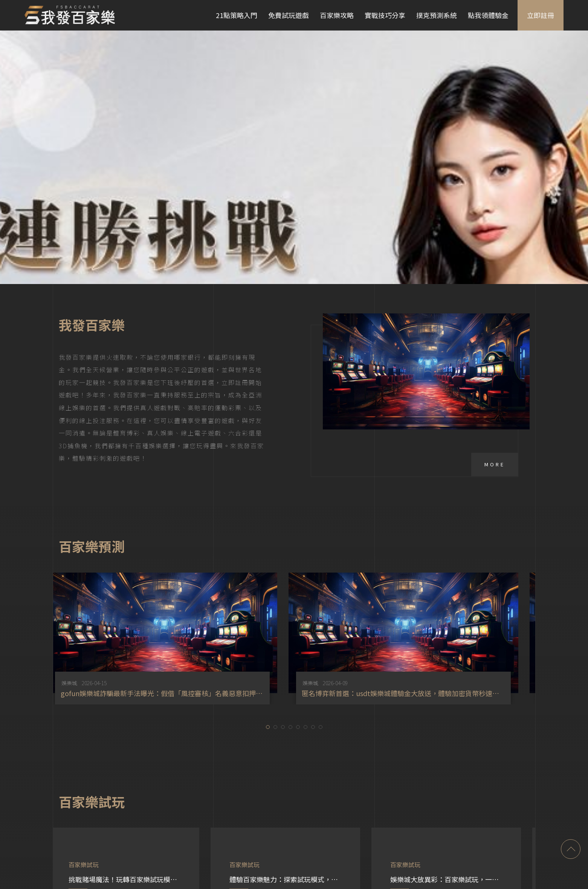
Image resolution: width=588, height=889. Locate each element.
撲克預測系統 (437, 15)
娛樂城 (206, 628)
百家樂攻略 (337, 15)
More (495, 409)
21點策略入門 (237, 15)
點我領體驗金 (488, 15)
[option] (279, 583)
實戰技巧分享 (385, 15)
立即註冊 (541, 15)
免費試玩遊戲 (289, 15)
